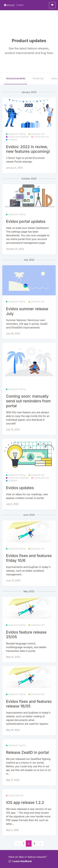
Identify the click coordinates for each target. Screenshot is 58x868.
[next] (41, 844)
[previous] (17, 844)
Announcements (16, 78)
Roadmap (38, 78)
